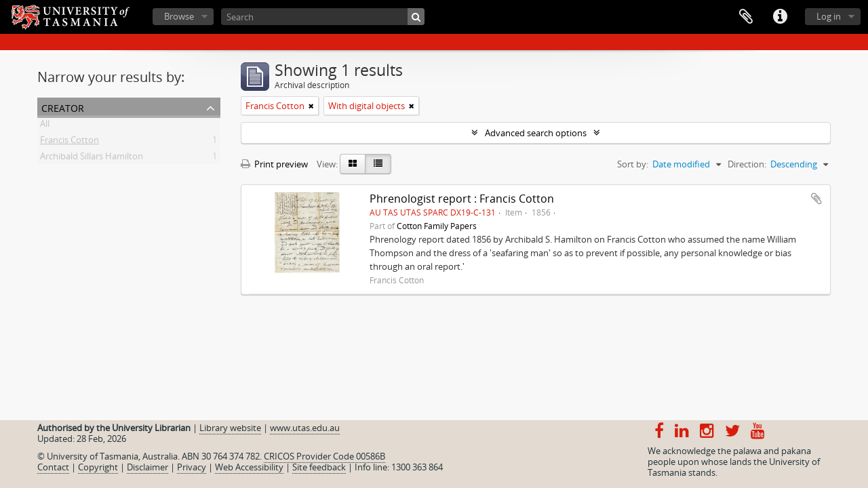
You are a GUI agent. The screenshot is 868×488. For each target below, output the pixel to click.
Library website (230, 428)
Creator (63, 107)
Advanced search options (536, 133)
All (45, 126)
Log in (829, 16)
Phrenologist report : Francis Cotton (462, 199)
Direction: (747, 164)
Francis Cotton (70, 142)
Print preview (274, 164)
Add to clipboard (816, 199)
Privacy (192, 467)
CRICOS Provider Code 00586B (324, 456)
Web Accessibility (249, 467)
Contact (53, 467)
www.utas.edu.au (305, 428)
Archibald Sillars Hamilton (92, 159)
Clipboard (746, 17)
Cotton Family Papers (437, 226)
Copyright (98, 467)
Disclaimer (147, 467)
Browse (179, 16)
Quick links (780, 17)
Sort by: (633, 164)
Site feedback (319, 467)
